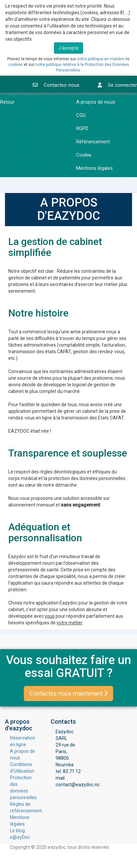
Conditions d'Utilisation (22, 768)
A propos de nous (23, 754)
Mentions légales (20, 821)
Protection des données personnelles (23, 788)
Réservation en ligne (23, 741)
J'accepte (68, 48)
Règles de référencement (23, 807)
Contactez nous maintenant (68, 693)
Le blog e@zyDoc (20, 834)
